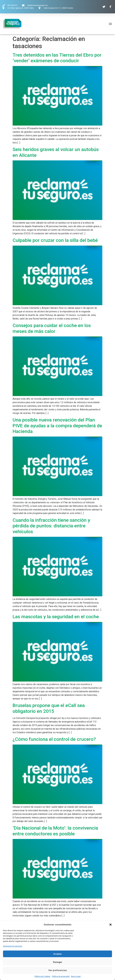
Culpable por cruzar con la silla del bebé (55, 240)
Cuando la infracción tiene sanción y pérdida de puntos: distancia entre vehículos (51, 526)
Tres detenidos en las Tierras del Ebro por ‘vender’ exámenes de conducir (57, 58)
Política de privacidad (61, 976)
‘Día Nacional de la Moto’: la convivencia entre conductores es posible (55, 831)
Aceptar (58, 954)
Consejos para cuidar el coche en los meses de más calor (52, 328)
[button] (111, 925)
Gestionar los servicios (13, 946)
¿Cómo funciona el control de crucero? (54, 739)
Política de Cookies (42, 976)
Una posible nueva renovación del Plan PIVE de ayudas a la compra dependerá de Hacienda (57, 426)
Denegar (58, 962)
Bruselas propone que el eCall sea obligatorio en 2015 (49, 708)
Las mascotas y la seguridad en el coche (56, 617)
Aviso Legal (76, 976)
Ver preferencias (58, 970)
